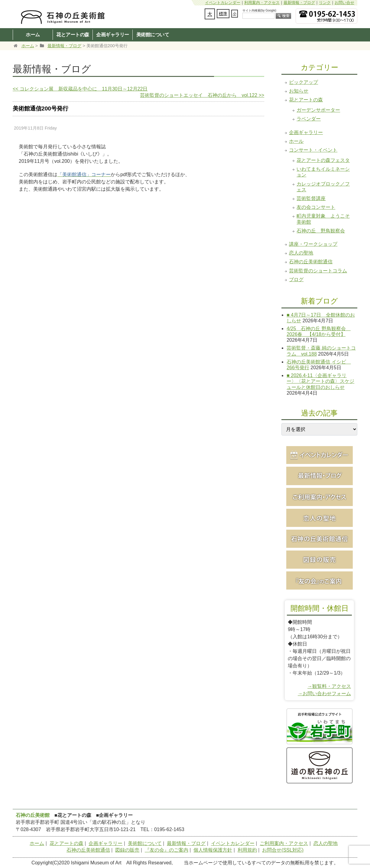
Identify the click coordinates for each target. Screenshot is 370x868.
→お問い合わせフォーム (324, 694)
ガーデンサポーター (318, 110)
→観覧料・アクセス (329, 686)
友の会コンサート (316, 207)
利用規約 (247, 850)
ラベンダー (309, 119)
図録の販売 (127, 850)
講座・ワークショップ (313, 244)
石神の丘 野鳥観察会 (321, 231)
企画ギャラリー (113, 35)
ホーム (33, 35)
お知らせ (299, 91)
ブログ (296, 279)
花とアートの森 (73, 35)
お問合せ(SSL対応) (283, 850)
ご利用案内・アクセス (284, 843)
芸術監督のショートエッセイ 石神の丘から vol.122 (202, 95)
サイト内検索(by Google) (259, 10)
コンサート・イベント (313, 150)
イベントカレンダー (223, 3)
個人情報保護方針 (213, 850)
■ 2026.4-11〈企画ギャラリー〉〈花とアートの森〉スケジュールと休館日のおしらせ (320, 381)
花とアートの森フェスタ (323, 160)
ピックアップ (303, 82)
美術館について (153, 35)
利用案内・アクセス (262, 3)
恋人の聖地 (301, 253)
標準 (223, 14)
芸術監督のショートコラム (318, 271)
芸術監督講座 (311, 198)
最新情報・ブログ (299, 3)
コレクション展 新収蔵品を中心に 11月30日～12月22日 (80, 89)
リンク (325, 3)
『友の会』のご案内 (167, 850)
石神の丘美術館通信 (311, 262)
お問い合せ (344, 3)
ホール (296, 141)
